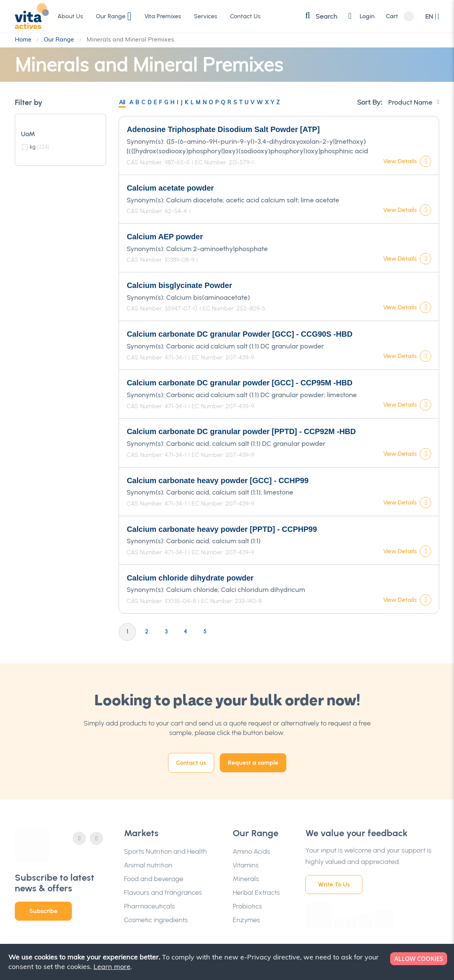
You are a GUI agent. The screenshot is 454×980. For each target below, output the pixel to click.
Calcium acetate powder (170, 188)
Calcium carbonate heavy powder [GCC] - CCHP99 (217, 480)
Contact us (191, 763)
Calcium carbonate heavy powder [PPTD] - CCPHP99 (222, 529)
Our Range (60, 39)
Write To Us (334, 884)
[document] (228, 962)
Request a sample (253, 763)
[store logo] (32, 16)
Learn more (112, 966)
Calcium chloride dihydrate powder (190, 578)
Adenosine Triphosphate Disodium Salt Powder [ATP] (223, 129)
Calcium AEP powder (165, 237)
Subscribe (43, 911)
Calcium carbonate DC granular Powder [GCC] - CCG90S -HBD (239, 334)
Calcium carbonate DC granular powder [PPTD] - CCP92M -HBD (241, 431)
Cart (392, 16)
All (122, 102)
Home (24, 39)
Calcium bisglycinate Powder (179, 285)
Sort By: (370, 102)
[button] (432, 17)
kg (39, 147)
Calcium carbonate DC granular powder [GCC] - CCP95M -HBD (239, 383)
